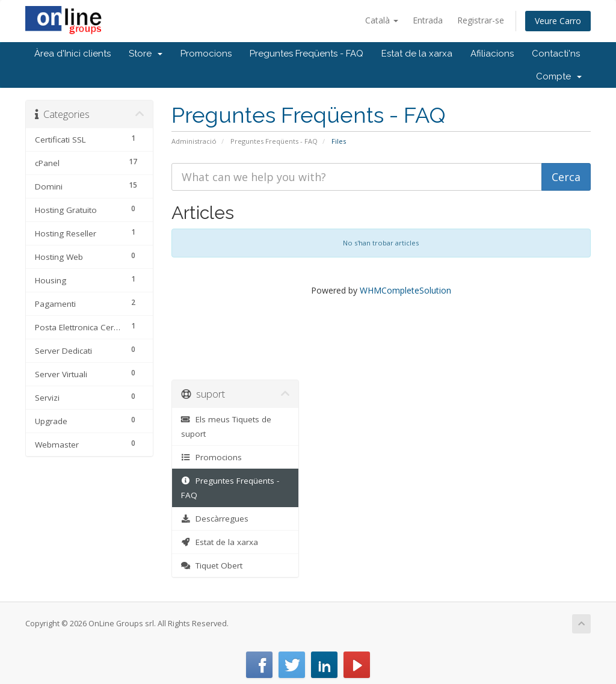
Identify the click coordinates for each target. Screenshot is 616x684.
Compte (559, 76)
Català (382, 20)
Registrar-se (481, 20)
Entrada (428, 20)
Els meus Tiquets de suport (226, 427)
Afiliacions (492, 54)
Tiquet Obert (212, 565)
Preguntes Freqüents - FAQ (306, 54)
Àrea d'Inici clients (72, 54)
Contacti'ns (556, 54)
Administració (194, 141)
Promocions (206, 54)
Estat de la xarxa (417, 54)
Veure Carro (558, 21)
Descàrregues (215, 519)
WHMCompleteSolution (405, 290)
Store (146, 54)
